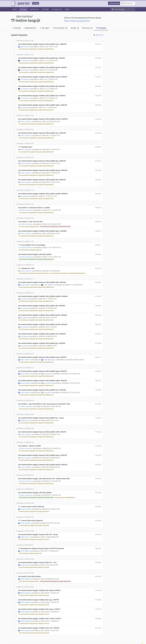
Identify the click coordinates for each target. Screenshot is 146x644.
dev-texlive (24, 16)
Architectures (57, 9)
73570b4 (98, 383)
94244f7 (98, 241)
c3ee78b (98, 448)
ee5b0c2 (98, 365)
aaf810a (98, 131)
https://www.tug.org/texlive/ (77, 21)
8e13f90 (98, 525)
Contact (132, 636)
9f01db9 (98, 553)
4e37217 (98, 67)
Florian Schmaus (26, 207)
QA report (44, 28)
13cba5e (98, 438)
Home (15, 9)
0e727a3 (98, 264)
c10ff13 (98, 599)
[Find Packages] (125, 9)
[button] (114, 3)
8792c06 (98, 590)
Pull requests (60, 28)
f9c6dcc (98, 250)
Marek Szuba (25, 555)
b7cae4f (98, 292)
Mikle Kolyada (25, 569)
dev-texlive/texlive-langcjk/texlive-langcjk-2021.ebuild (55, 223)
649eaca (98, 328)
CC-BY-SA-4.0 (58, 640)
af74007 (98, 338)
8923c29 (98, 310)
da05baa (98, 218)
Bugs (75, 28)
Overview (17, 28)
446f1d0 (98, 104)
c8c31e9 (98, 117)
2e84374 (98, 351)
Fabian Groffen (25, 500)
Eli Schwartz (24, 60)
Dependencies (30, 28)
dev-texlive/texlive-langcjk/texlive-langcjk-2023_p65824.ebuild (36, 150)
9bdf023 (98, 457)
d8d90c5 (98, 205)
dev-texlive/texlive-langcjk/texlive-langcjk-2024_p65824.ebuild (36, 49)
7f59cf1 (98, 76)
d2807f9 (98, 44)
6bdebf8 (98, 85)
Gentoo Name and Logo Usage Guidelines (81, 640)
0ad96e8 (98, 145)
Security (87, 28)
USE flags (45, 9)
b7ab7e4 (98, 159)
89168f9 (98, 278)
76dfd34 (98, 301)
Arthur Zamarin (26, 120)
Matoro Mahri (25, 280)
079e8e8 (98, 191)
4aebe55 (98, 498)
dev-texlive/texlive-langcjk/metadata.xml (30, 246)
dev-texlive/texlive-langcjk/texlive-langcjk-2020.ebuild (55, 572)
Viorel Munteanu (49, 354)
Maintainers (34, 9)
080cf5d (98, 319)
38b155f (98, 539)
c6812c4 (98, 227)
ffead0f (98, 177)
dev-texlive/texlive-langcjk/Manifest (29, 223)
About (67, 9)
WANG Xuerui (25, 413)
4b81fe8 (98, 567)
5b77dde (98, 484)
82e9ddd (98, 512)
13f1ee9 (98, 581)
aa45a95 (98, 58)
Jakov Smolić (24, 46)
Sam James (24, 106)
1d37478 (98, 94)
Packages (23, 9)
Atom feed (98, 35)
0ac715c (98, 617)
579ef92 (98, 470)
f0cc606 (98, 168)
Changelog (101, 28)
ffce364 (98, 425)
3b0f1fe (98, 374)
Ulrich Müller (25, 542)
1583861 (98, 608)
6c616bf (98, 397)
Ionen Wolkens (49, 280)
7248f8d (98, 411)
